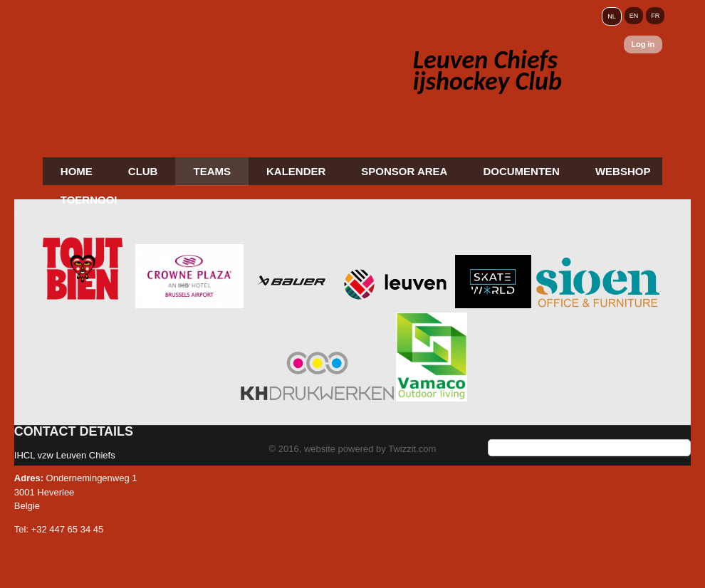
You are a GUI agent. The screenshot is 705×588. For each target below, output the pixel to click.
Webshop (623, 171)
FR (655, 16)
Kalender (296, 171)
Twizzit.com (412, 449)
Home (77, 171)
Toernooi (89, 200)
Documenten (521, 171)
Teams (212, 171)
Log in (643, 44)
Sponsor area (404, 171)
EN (634, 16)
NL (612, 16)
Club (143, 171)
